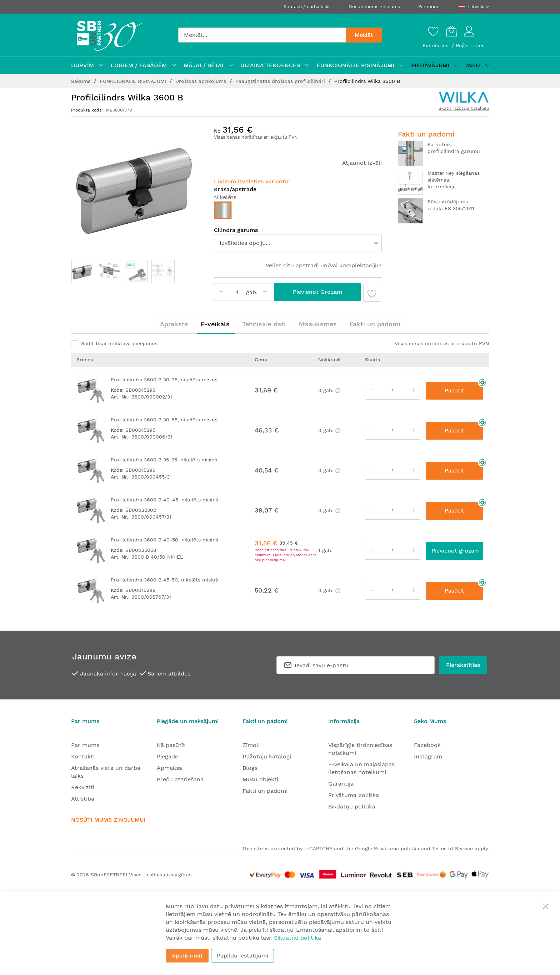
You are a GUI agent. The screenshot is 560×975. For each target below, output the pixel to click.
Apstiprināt (187, 956)
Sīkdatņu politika (352, 806)
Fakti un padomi (375, 324)
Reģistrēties (470, 45)
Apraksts (174, 324)
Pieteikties (436, 45)
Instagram (428, 756)
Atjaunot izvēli (362, 163)
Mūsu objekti (260, 779)
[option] (223, 210)
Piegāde (167, 756)
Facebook (427, 745)
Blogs (250, 768)
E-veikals (215, 324)
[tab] (174, 324)
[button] (109, 271)
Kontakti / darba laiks (307, 7)
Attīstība (83, 799)
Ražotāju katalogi (267, 756)
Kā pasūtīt (171, 745)
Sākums (82, 81)
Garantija (341, 784)
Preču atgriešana (180, 779)
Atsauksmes (317, 324)
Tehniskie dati (264, 324)
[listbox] (298, 212)
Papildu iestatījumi (242, 956)
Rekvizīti (83, 787)
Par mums (429, 7)
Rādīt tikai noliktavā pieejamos (119, 343)
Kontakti (83, 756)
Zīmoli (251, 745)
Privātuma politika (354, 795)
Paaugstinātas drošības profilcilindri (281, 81)
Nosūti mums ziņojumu (374, 7)
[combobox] (262, 35)
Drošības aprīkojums (202, 81)
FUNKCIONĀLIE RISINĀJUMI (134, 81)
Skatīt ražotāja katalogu (464, 108)
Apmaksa (169, 768)
